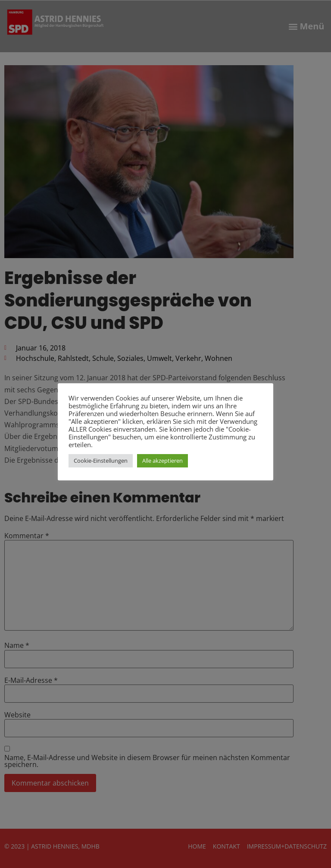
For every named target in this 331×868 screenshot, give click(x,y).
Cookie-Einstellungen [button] (101, 461)
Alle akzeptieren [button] (162, 461)
